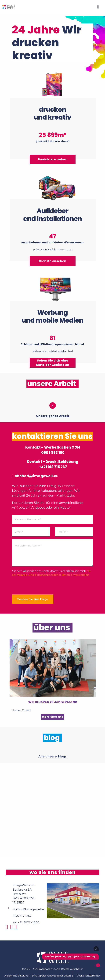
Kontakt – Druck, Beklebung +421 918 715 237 (52, 464)
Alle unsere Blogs (52, 757)
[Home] (9, 7)
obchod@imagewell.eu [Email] (29, 909)
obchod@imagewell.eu (35, 476)
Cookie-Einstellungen (89, 976)
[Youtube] (17, 928)
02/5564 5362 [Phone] (22, 916)
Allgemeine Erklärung (16, 976)
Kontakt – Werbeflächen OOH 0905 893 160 (53, 450)
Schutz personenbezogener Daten (51, 976)
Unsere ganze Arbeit (53, 416)
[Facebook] (12, 928)
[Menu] (98, 7)
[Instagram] (8, 928)
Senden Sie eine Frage (33, 599)
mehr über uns (52, 717)
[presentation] (36, 586)
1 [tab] (53, 406)
